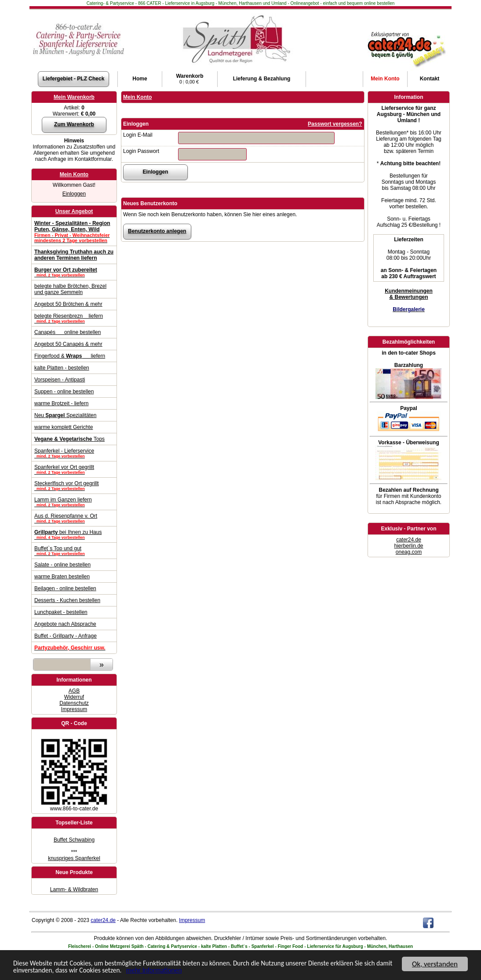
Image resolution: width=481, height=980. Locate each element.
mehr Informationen (212, 974)
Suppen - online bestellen (64, 392)
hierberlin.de (408, 546)
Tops (69, 439)
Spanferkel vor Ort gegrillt (74, 469)
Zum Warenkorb (74, 124)
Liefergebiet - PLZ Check (74, 79)
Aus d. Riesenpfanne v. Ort (74, 518)
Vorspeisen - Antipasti (60, 380)
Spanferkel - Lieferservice (74, 453)
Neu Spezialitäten (65, 415)
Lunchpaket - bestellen (61, 612)
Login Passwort (141, 151)
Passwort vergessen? (335, 124)
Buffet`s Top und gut (74, 551)
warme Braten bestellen (62, 577)
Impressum (74, 709)
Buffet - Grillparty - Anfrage (66, 636)
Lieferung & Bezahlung (262, 79)
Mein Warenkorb (74, 97)
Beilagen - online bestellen (65, 588)
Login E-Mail (138, 135)
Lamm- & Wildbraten (74, 889)
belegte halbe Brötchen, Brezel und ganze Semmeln (70, 289)
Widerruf (74, 697)
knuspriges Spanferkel (74, 858)
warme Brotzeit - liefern (61, 403)
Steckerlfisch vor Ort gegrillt (74, 486)
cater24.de (409, 540)
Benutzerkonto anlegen (157, 231)
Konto (385, 79)
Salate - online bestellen (62, 565)
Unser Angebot (74, 211)
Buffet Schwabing (74, 840)
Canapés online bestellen (67, 332)
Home (140, 79)
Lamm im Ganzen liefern (74, 502)
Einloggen (74, 194)
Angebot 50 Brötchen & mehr (68, 304)
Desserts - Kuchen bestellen (67, 600)
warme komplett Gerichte (64, 427)
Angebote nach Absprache (65, 624)
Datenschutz (74, 703)
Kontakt (430, 79)
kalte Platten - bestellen (62, 368)
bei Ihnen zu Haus (74, 534)
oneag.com (409, 552)
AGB (74, 691)
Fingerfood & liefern (70, 356)
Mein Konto (74, 174)
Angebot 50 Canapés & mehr (68, 344)
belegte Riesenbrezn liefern (74, 318)
